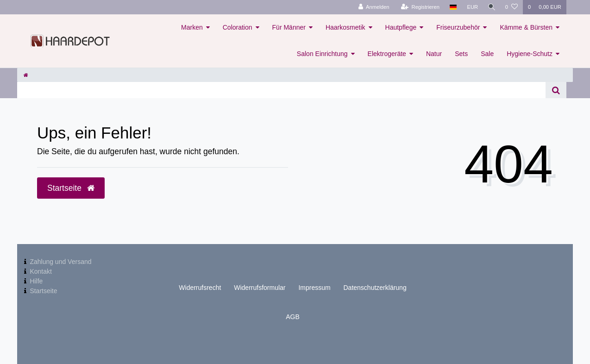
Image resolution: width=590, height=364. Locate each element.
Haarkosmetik (345, 27)
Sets (461, 54)
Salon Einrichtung (322, 54)
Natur (434, 54)
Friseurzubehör (458, 27)
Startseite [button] (71, 188)
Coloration (238, 27)
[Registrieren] (418, 7)
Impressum (314, 288)
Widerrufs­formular (260, 288)
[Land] (451, 7)
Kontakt (41, 271)
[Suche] (491, 7)
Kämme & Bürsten (526, 27)
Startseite (43, 291)
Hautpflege (401, 27)
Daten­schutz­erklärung (375, 288)
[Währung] (471, 7)
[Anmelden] (372, 7)
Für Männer (289, 27)
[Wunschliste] (512, 7)
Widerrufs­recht (200, 288)
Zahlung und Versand (60, 262)
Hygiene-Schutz (530, 54)
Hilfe (36, 281)
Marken (192, 27)
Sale (487, 54)
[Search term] (281, 90)
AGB (293, 317)
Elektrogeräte (387, 54)
